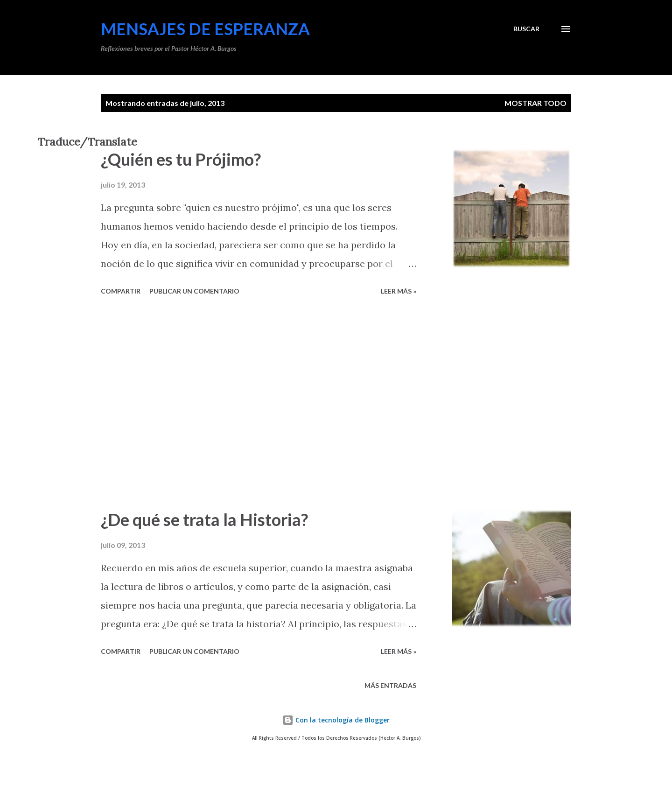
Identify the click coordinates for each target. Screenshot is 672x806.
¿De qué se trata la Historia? (204, 519)
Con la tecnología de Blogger (336, 720)
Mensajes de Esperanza (205, 28)
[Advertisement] (259, 404)
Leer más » (399, 291)
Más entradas (390, 685)
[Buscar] (526, 29)
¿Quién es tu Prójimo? (181, 159)
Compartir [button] (121, 291)
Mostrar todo (535, 103)
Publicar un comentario (194, 291)
